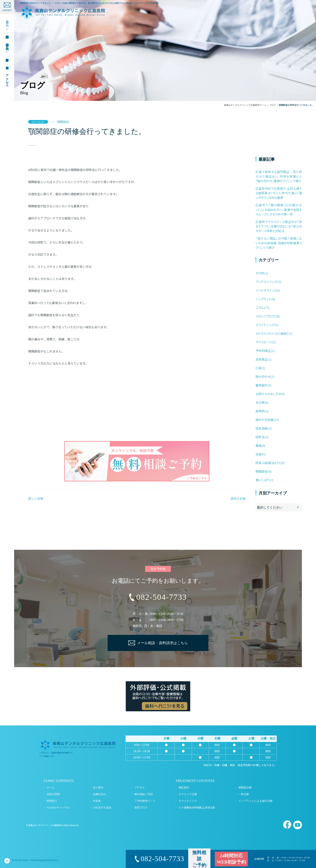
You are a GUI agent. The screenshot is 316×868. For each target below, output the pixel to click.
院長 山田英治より (267, 463)
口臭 (259, 368)
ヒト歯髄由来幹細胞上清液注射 (197, 807)
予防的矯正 (263, 351)
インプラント (263, 299)
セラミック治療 (188, 794)
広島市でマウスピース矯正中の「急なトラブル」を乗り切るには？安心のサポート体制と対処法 (279, 226)
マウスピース (264, 342)
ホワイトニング (265, 325)
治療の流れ (99, 794)
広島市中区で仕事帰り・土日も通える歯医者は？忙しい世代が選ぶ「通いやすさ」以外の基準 (279, 193)
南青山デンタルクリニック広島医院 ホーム (245, 105)
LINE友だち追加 (102, 807)
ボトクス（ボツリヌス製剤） (272, 333)
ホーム (50, 787)
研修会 (260, 437)
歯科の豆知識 (265, 420)
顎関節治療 (245, 787)
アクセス (140, 787)
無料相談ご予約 (144, 794)
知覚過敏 (262, 428)
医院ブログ (141, 807)
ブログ (273, 105)
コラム (260, 307)
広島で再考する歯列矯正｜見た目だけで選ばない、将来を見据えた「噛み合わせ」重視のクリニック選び (279, 176)
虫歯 (259, 454)
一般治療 (244, 794)
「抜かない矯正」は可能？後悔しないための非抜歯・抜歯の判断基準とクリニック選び (279, 243)
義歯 (259, 445)
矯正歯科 (184, 787)
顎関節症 (63, 122)
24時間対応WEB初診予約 (231, 859)
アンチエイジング (267, 282)
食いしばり (262, 480)
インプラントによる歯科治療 (255, 801)
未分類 (260, 402)
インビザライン (265, 290)
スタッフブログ (265, 316)
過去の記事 (238, 498)
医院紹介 (52, 801)
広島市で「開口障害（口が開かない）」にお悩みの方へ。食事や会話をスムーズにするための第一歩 (279, 210)
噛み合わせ (263, 376)
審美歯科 (262, 385)
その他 (260, 273)
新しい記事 (36, 498)
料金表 (97, 801)
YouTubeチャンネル (58, 807)
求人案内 (98, 787)
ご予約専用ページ (145, 801)
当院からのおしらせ (268, 394)
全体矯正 (262, 359)
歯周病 (260, 411)
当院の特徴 (53, 794)
